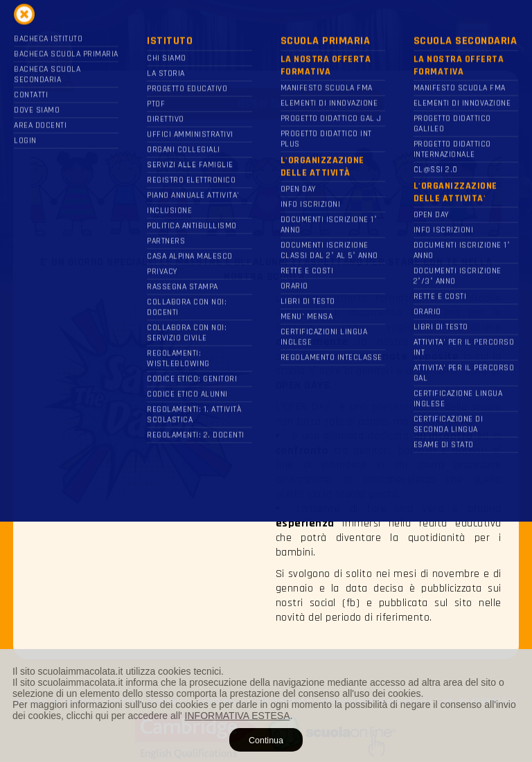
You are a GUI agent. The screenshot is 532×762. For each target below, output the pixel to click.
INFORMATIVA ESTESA (238, 716)
